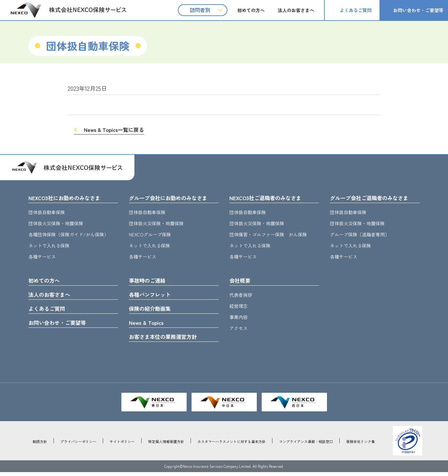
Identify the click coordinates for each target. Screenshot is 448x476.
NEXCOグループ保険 (150, 235)
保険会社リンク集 (361, 445)
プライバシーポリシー (78, 445)
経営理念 (239, 307)
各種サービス (42, 257)
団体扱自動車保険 (47, 213)
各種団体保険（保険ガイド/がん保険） (69, 235)
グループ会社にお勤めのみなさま (173, 198)
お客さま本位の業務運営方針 (167, 340)
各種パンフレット (152, 296)
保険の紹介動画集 (152, 311)
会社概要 (241, 281)
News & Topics (148, 325)
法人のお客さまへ (296, 10)
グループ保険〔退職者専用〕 (360, 235)
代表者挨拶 (241, 296)
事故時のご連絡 (149, 281)
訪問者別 (200, 10)
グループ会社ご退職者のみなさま (374, 198)
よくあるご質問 (356, 10)
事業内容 (239, 318)
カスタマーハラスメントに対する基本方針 (232, 445)
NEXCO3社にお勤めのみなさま (69, 198)
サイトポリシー (122, 445)
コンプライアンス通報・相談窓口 (306, 445)
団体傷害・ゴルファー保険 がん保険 (268, 235)
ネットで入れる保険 (49, 246)
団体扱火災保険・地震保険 (56, 224)
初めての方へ (251, 10)
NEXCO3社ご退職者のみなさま (270, 198)
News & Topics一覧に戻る (114, 130)
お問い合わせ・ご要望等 (418, 10)
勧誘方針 (40, 445)
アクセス (239, 329)
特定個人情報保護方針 (166, 445)
